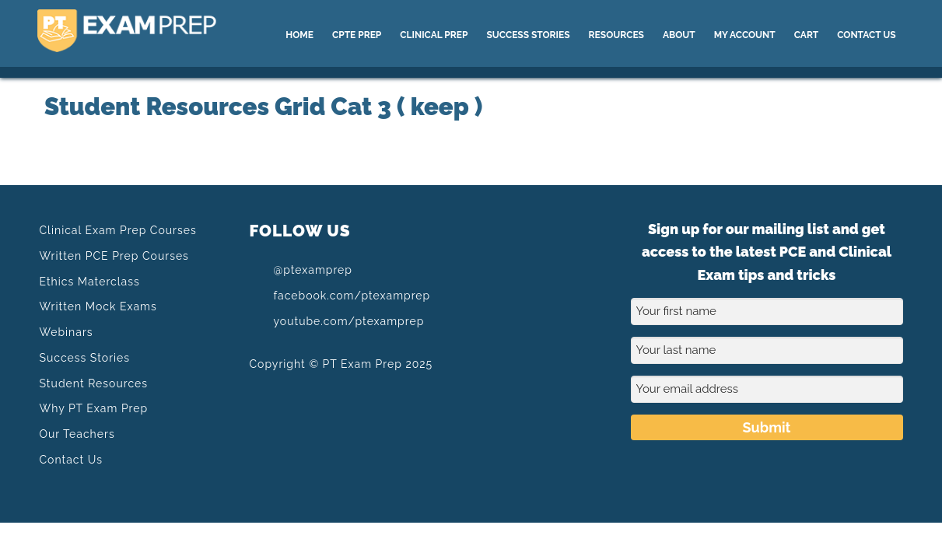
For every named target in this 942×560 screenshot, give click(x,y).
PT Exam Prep (154, 33)
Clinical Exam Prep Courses (118, 230)
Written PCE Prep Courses (114, 256)
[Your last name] (767, 350)
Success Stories (85, 358)
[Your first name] (767, 311)
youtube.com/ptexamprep (337, 320)
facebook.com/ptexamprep (340, 295)
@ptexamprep (301, 270)
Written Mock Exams (98, 306)
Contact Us (71, 460)
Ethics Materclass (90, 282)
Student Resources (94, 383)
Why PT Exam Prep (94, 408)
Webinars (67, 332)
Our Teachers (77, 434)
